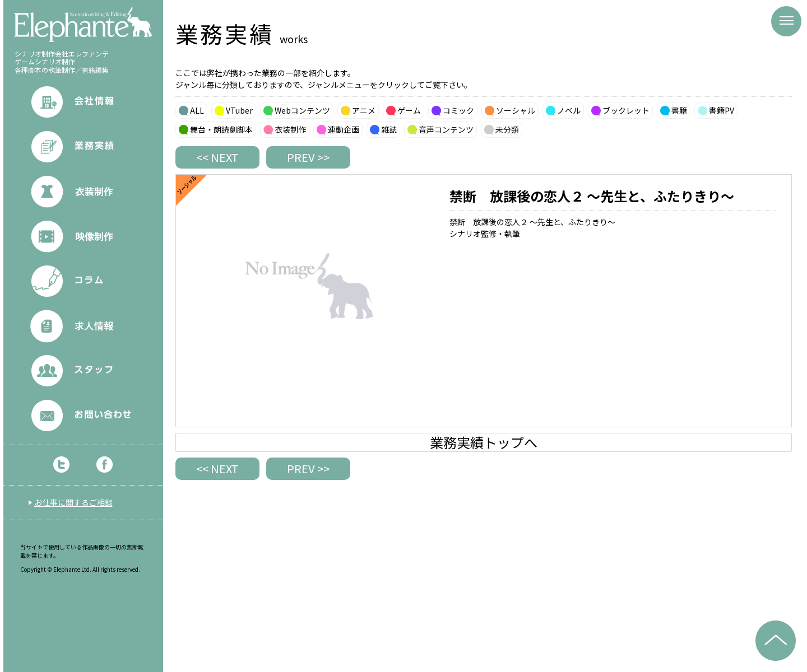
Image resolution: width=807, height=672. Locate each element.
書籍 (679, 110)
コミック (458, 110)
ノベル (569, 110)
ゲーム (409, 110)
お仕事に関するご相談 (73, 502)
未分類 (507, 129)
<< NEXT (217, 157)
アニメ (364, 110)
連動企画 (344, 129)
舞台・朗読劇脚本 (221, 129)
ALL (197, 110)
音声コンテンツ (446, 129)
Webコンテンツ (302, 110)
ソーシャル (516, 110)
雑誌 (389, 129)
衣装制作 (290, 129)
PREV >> (308, 157)
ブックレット (626, 110)
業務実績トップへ (484, 442)
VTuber (239, 110)
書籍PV (722, 110)
